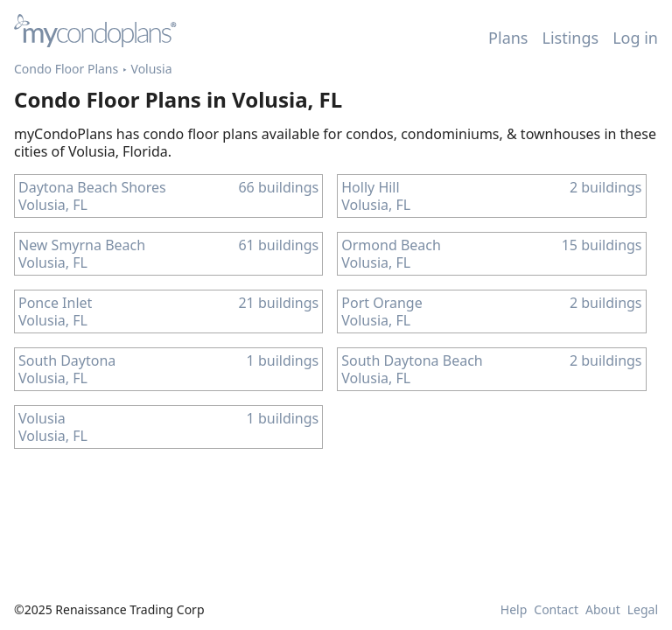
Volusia (152, 69)
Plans (508, 38)
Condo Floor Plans (66, 69)
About (603, 610)
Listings (571, 38)
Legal (643, 610)
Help (514, 610)
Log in (635, 38)
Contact (556, 610)
